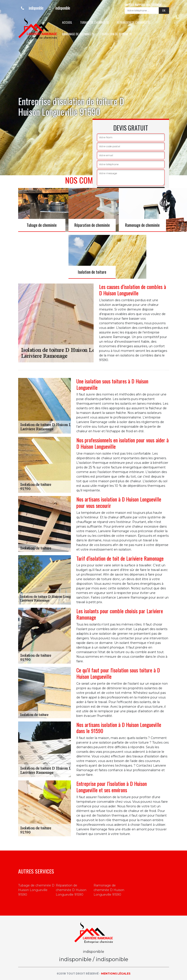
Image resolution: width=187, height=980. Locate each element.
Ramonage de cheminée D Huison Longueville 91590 (109, 890)
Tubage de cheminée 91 (94, 22)
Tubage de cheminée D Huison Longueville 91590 (36, 890)
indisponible (31, 8)
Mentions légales (116, 974)
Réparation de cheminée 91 (133, 22)
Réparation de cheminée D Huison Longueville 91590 (71, 890)
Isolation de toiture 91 (117, 34)
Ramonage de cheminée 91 (78, 34)
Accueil (67, 22)
